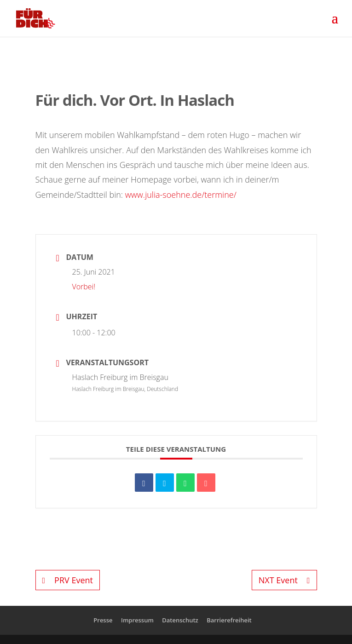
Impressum (137, 620)
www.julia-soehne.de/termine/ (181, 195)
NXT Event (284, 580)
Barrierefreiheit (229, 620)
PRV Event (68, 580)
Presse (103, 620)
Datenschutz (180, 620)
